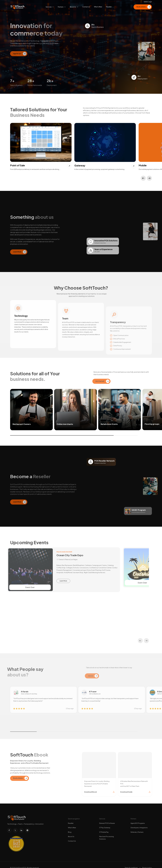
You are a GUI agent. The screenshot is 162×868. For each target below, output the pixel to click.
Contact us (86, 7)
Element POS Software (107, 821)
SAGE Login (148, 2)
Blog (70, 830)
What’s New (98, 7)
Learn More (65, 581)
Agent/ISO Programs (138, 821)
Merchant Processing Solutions (106, 836)
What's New (72, 826)
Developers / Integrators (139, 826)
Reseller (71, 821)
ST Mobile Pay (104, 830)
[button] (143, 178)
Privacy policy (147, 866)
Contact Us (72, 839)
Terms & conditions (131, 866)
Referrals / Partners (137, 830)
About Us (71, 834)
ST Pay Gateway (105, 826)
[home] (17, 7)
